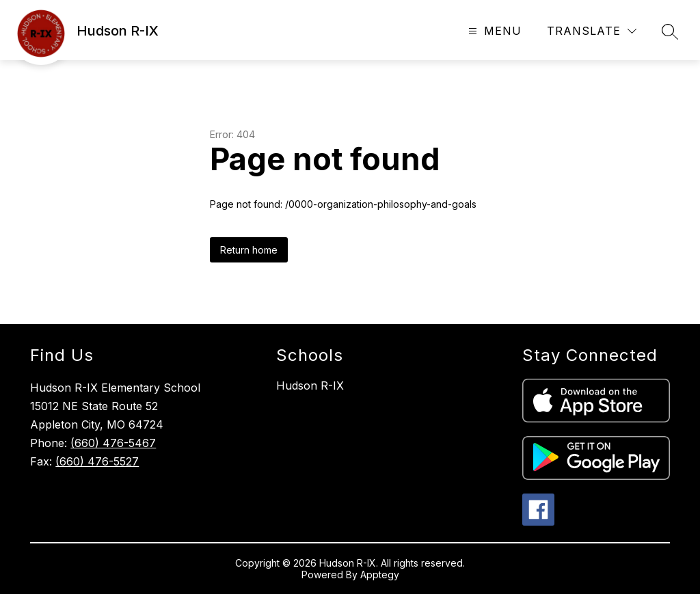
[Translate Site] (592, 31)
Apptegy (380, 575)
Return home (249, 250)
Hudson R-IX (310, 386)
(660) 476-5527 (97, 461)
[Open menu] (493, 31)
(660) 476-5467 (113, 443)
